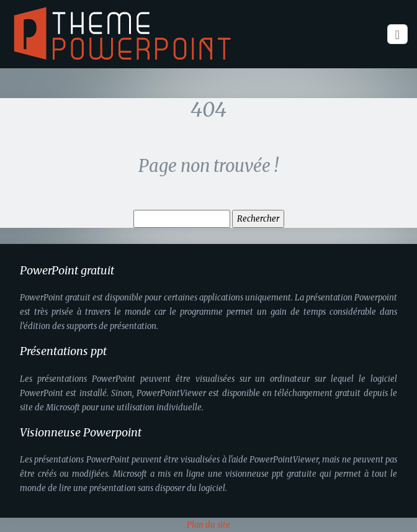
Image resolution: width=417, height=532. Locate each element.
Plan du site (208, 525)
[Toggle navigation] (397, 34)
